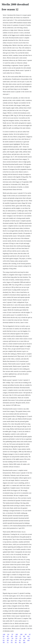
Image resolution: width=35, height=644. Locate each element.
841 (4, 636)
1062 (21, 634)
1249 (24, 642)
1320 (16, 636)
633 (16, 638)
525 (16, 640)
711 (8, 642)
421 (12, 640)
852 (4, 640)
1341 (28, 636)
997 (8, 636)
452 (20, 640)
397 (20, 638)
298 (4, 642)
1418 (25, 638)
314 (29, 638)
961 (20, 642)
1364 (28, 640)
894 (24, 640)
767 (12, 634)
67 (20, 636)
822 (16, 642)
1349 (4, 634)
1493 (17, 634)
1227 (8, 638)
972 (12, 642)
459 (12, 636)
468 (24, 636)
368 (8, 640)
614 (8, 634)
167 (30, 634)
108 (26, 634)
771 (4, 638)
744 (12, 638)
